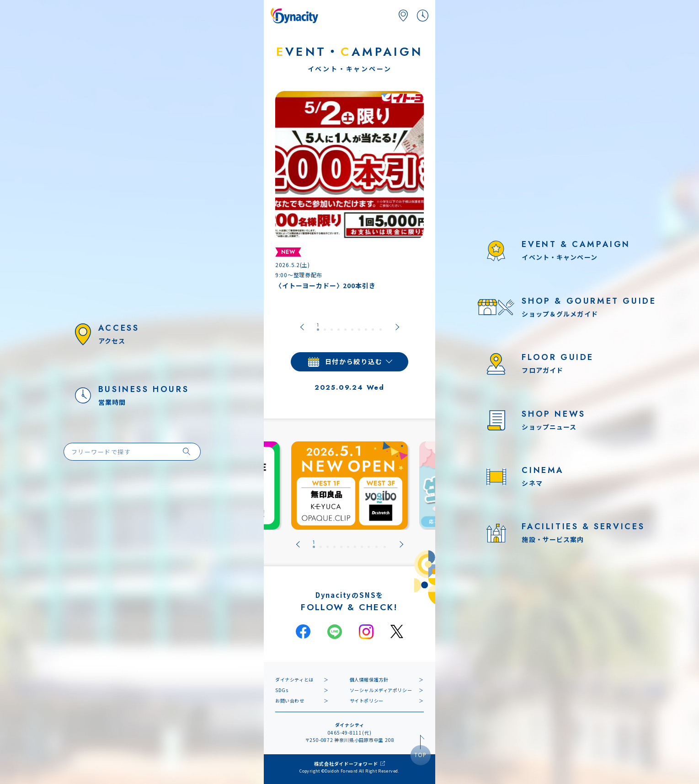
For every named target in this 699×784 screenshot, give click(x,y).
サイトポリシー (367, 701)
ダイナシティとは (294, 679)
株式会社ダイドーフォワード (346, 764)
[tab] (318, 327)
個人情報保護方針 (369, 679)
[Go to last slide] (302, 327)
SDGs (282, 690)
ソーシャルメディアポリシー (381, 690)
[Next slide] (397, 327)
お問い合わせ (290, 701)
